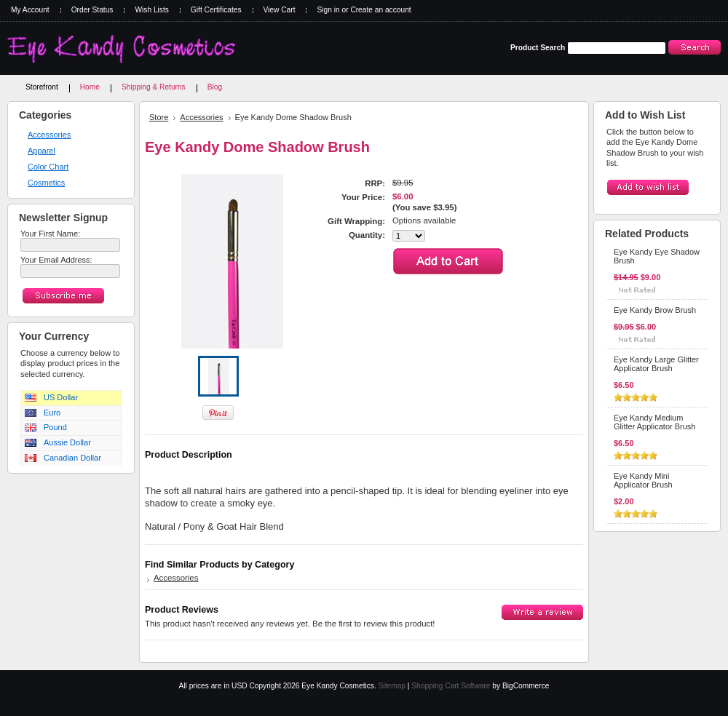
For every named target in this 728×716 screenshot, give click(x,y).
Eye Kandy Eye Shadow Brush (657, 256)
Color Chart (48, 167)
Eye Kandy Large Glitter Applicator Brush (656, 364)
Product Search (538, 48)
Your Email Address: (56, 260)
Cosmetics (46, 183)
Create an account (380, 10)
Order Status (92, 10)
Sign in (328, 10)
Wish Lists (151, 10)
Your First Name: (50, 234)
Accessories (49, 135)
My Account (30, 10)
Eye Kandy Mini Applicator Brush (643, 480)
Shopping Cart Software (451, 686)
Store (159, 117)
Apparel (41, 151)
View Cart (280, 10)
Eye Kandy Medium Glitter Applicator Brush (655, 422)
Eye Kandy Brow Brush (655, 310)
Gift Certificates (216, 10)
